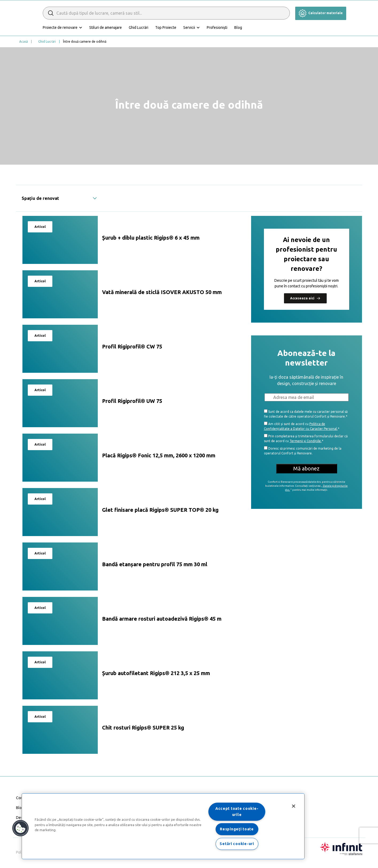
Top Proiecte (190, 27)
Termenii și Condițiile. (306, 441)
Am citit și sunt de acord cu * (302, 426)
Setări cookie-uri (237, 844)
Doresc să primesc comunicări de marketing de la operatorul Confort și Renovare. (303, 451)
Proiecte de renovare (84, 27)
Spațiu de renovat (59, 198)
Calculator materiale (321, 13)
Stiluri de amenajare (129, 27)
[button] (21, 828)
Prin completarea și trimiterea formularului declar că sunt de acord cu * (306, 438)
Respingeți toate (237, 829)
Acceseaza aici (305, 298)
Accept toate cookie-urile (237, 812)
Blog (262, 27)
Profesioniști (241, 27)
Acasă (24, 41)
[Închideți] (294, 806)
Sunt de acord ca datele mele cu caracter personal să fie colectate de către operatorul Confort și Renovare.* (306, 414)
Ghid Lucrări (162, 27)
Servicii (213, 27)
